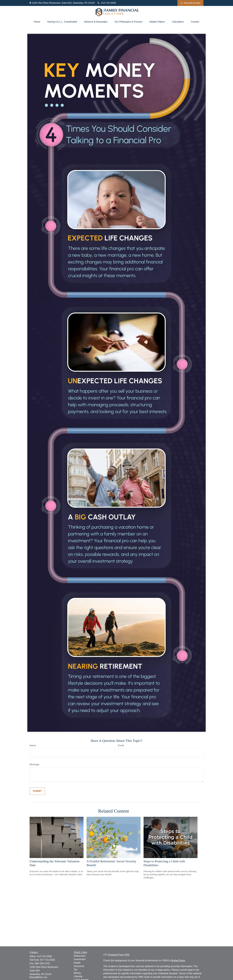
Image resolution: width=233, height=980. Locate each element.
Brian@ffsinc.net (38, 977)
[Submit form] (37, 791)
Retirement (80, 956)
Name (33, 745)
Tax (76, 970)
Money (77, 973)
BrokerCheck (178, 960)
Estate (77, 963)
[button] (37, 22)
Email (121, 745)
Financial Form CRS (119, 955)
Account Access (190, 3)
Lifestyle (78, 976)
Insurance (79, 966)
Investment (80, 959)
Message (34, 764)
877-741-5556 (48, 960)
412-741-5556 (107, 3)
